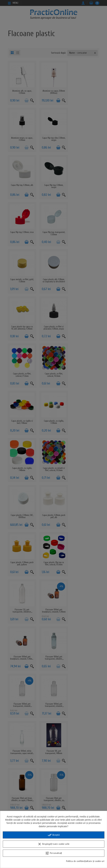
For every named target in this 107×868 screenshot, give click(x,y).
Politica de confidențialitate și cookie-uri (85, 861)
